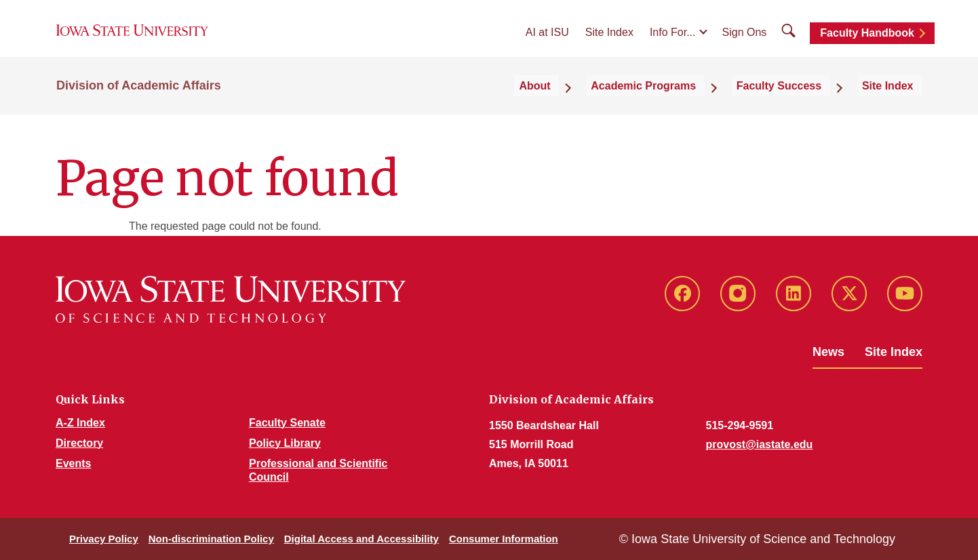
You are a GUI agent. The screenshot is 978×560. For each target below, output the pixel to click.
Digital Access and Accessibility (361, 539)
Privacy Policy (104, 539)
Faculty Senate (287, 423)
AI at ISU (547, 42)
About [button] (583, 103)
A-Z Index (80, 423)
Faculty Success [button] (801, 103)
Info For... (673, 42)
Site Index (609, 42)
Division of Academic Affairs (139, 103)
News (828, 352)
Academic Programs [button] (679, 103)
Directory (79, 443)
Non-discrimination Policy (211, 539)
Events (73, 463)
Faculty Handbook (867, 42)
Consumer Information (504, 539)
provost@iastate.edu (760, 444)
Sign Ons (745, 42)
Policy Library (285, 443)
